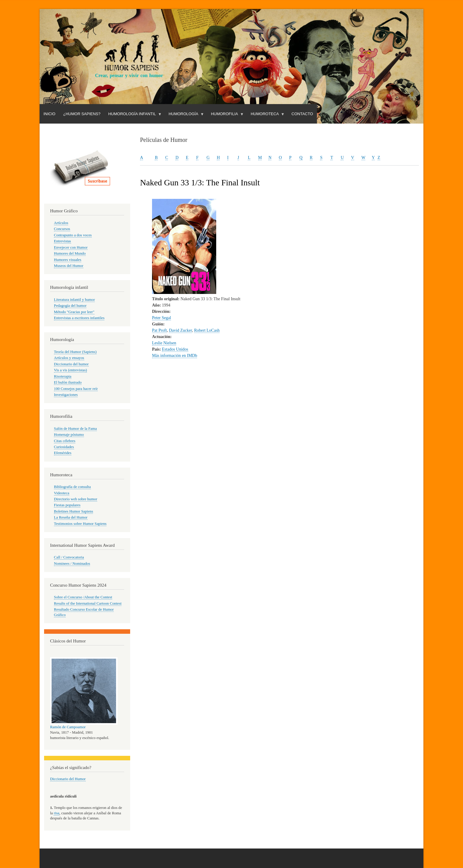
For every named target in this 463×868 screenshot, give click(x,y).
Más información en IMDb (175, 356)
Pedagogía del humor (70, 306)
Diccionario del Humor (68, 779)
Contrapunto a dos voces (73, 235)
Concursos (62, 229)
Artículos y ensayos (69, 358)
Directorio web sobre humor (76, 499)
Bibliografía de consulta (72, 487)
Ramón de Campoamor (68, 727)
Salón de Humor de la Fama (75, 429)
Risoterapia (63, 376)
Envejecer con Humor (71, 247)
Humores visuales (68, 260)
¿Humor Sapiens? (82, 114)
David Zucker (180, 330)
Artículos (61, 223)
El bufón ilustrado (68, 382)
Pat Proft (159, 330)
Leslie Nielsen (164, 343)
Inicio (49, 114)
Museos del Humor (69, 266)
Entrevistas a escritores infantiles (79, 318)
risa (56, 813)
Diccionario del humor (71, 364)
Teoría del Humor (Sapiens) (75, 352)
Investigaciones (66, 395)
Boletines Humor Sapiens (74, 511)
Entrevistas (63, 241)
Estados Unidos (175, 349)
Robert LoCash (207, 330)
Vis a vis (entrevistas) (70, 370)
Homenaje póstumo (69, 435)
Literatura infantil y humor (75, 300)
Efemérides (63, 453)
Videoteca (62, 493)
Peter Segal (161, 318)
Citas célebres (65, 441)
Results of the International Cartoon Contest (88, 603)
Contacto (302, 114)
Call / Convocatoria (69, 557)
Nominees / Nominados (72, 564)
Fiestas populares (67, 505)
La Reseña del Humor (71, 517)
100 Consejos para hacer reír (76, 389)
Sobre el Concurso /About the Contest (83, 597)
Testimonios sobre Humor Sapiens (80, 524)
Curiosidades (64, 447)
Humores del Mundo (70, 253)
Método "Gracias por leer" (74, 312)
